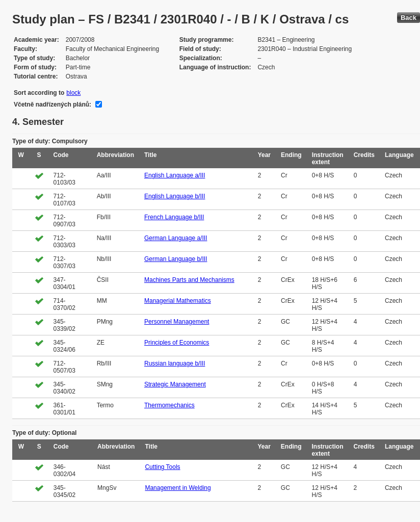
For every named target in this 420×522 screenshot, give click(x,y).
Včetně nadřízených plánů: (52, 105)
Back (409, 18)
